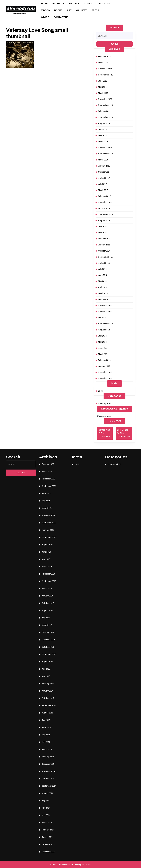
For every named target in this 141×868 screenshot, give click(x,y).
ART (69, 10)
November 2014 (105, 312)
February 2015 (104, 299)
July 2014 (102, 336)
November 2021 (105, 69)
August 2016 (104, 221)
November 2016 (105, 202)
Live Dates (103, 3)
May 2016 (102, 233)
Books (58, 10)
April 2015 (103, 287)
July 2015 (102, 269)
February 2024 (104, 57)
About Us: (58, 3)
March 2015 (103, 293)
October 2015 (104, 251)
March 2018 (103, 160)
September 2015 (105, 257)
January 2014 (104, 366)
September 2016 (105, 214)
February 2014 (104, 360)
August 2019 (104, 123)
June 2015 (103, 275)
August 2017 (104, 178)
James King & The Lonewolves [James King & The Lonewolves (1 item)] (104, 433)
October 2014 (104, 318)
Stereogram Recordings (16, 13)
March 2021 (103, 93)
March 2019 (103, 142)
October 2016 (104, 208)
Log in (101, 391)
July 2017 (102, 184)
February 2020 (104, 111)
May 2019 (102, 136)
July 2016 (102, 227)
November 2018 (105, 148)
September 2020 (105, 105)
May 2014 (102, 342)
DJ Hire (88, 3)
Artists (74, 3)
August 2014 (104, 330)
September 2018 (105, 154)
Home (44, 3)
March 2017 (103, 190)
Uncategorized (105, 404)
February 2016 (104, 239)
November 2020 (105, 99)
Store (45, 17)
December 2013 (105, 372)
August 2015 (104, 263)
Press (95, 10)
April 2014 (103, 348)
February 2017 (104, 196)
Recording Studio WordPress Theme (65, 865)
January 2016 (104, 245)
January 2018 (104, 166)
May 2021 (102, 87)
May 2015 (102, 281)
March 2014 (103, 354)
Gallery (82, 10)
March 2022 (103, 63)
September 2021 (105, 75)
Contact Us (61, 17)
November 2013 (105, 378)
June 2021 (103, 81)
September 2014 (106, 324)
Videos (45, 10)
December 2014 (105, 306)
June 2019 (103, 129)
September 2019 (105, 117)
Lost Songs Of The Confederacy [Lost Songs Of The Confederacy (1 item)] (123, 433)
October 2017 (104, 172)
